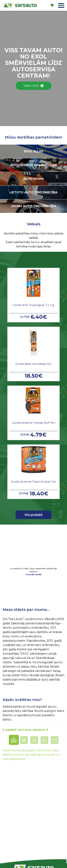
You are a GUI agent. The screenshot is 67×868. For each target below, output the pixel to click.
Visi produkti (33, 515)
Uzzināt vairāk (33, 574)
